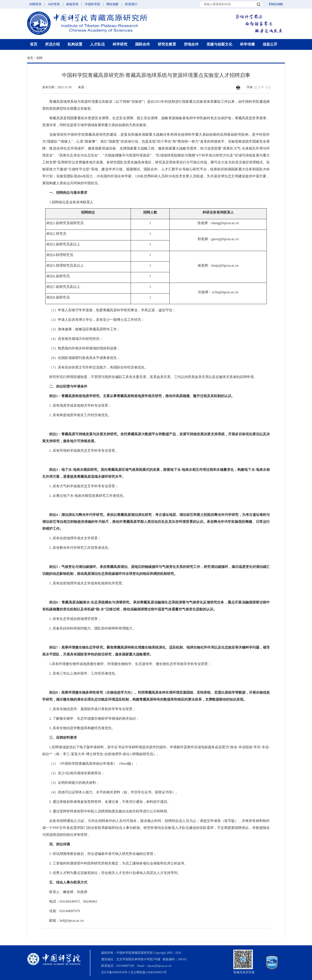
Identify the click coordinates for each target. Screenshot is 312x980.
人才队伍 (97, 44)
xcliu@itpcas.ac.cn (225, 292)
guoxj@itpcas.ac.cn (225, 239)
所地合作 (191, 44)
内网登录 (35, 4)
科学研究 (120, 44)
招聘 (39, 58)
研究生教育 (167, 44)
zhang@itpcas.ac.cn (225, 223)
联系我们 (131, 4)
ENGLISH (276, 4)
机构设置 (75, 44)
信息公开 (270, 44)
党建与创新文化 (219, 44)
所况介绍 (52, 44)
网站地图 (112, 4)
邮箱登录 (72, 4)
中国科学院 (93, 4)
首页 (34, 44)
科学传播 (247, 44)
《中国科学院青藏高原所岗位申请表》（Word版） (96, 764)
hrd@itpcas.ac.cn (72, 920)
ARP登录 (54, 4)
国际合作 (143, 44)
